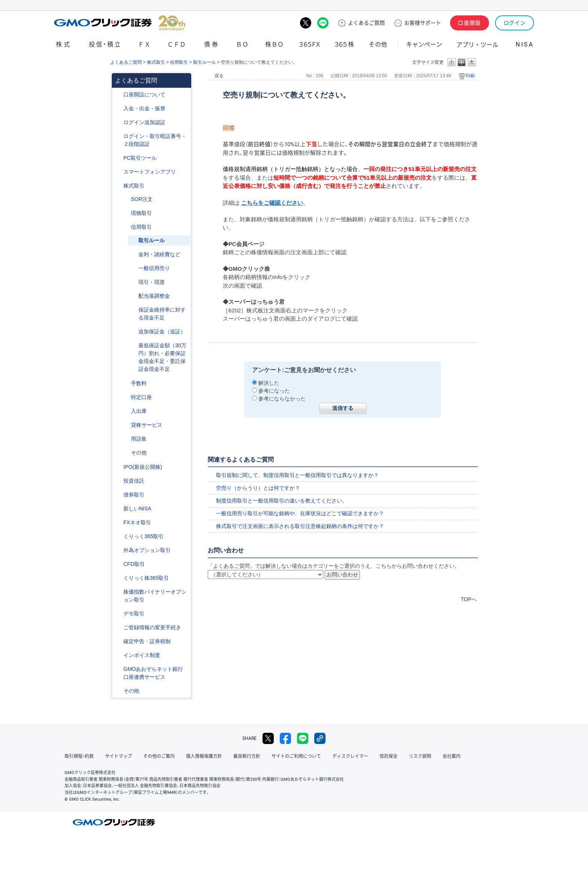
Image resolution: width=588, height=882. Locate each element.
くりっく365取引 (143, 536)
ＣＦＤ (177, 44)
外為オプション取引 (147, 550)
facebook (285, 738)
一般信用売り (154, 268)
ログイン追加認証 (144, 122)
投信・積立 (105, 44)
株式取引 (156, 62)
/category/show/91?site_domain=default (118, 95)
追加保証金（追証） (162, 331)
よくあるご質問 (126, 62)
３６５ (345, 44)
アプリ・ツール (477, 44)
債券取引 (134, 495)
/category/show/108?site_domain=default (126, 425)
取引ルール (204, 62)
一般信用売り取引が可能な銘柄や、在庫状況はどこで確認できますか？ (300, 513)
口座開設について (144, 94)
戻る (219, 76)
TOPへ (469, 599)
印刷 (470, 76)
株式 (64, 44)
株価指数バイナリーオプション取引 (155, 596)
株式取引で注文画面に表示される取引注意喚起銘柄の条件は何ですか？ (300, 526)
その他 (378, 44)
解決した (269, 383)
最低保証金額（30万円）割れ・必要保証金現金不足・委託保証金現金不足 (162, 357)
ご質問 (366, 23)
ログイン (515, 23)
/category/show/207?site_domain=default (118, 158)
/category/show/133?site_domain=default (118, 592)
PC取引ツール (140, 158)
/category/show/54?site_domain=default (118, 136)
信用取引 (179, 62)
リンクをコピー (320, 738)
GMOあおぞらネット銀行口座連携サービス (153, 673)
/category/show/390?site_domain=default (118, 655)
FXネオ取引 (137, 522)
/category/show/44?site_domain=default (118, 691)
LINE (323, 23)
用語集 (139, 439)
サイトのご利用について (296, 756)
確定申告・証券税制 (147, 641)
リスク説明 (420, 756)
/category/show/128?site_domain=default (118, 669)
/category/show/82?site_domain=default (126, 397)
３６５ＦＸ (310, 44)
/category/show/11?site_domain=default (118, 564)
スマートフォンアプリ (150, 172)
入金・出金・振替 (144, 108)
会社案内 (451, 756)
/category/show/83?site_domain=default (126, 213)
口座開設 (469, 23)
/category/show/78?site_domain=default (126, 411)
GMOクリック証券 (120, 23)
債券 (212, 44)
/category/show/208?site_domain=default (118, 172)
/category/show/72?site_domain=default (118, 186)
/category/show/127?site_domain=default (118, 641)
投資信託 (134, 481)
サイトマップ (118, 756)
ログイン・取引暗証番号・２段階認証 (155, 140)
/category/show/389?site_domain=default (118, 495)
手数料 (139, 383)
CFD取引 (134, 564)
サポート (423, 23)
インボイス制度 (142, 655)
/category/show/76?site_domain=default (126, 227)
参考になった (274, 391)
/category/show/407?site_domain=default (118, 578)
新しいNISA (137, 508)
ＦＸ (144, 44)
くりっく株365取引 (146, 578)
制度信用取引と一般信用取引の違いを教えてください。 (282, 501)
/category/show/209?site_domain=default (118, 614)
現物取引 (141, 213)
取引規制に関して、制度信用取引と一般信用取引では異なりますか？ (297, 475)
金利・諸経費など (159, 254)
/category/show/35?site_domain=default (118, 536)
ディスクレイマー (350, 756)
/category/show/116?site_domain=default (118, 481)
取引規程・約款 (79, 756)
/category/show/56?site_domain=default (118, 628)
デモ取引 (134, 613)
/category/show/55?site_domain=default (118, 109)
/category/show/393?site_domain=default (118, 509)
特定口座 (141, 397)
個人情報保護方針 (204, 756)
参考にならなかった (282, 399)
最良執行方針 (247, 756)
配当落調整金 (154, 296)
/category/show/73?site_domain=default (118, 467)
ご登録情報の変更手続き (152, 627)
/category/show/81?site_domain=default (126, 383)
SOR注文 (142, 199)
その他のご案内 (159, 756)
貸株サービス (147, 425)
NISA (525, 44)
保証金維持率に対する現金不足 (162, 314)
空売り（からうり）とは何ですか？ (258, 488)
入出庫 (139, 411)
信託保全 (388, 756)
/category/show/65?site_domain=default (118, 550)
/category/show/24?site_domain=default (118, 523)
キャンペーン (424, 44)
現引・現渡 (151, 282)
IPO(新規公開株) (143, 467)
